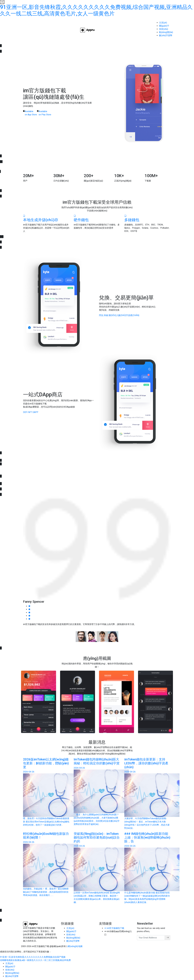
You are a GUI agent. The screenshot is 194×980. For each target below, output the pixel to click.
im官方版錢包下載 (114, 928)
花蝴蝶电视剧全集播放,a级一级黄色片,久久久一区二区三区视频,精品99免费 (35, 960)
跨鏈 (106, 315)
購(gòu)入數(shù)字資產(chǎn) (124, 315)
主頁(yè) (163, 23)
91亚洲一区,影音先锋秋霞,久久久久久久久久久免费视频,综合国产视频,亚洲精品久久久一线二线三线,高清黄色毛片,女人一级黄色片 (96, 10)
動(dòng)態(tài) (166, 32)
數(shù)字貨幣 (166, 35)
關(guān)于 (164, 26)
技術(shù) (164, 29)
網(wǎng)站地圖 (75, 946)
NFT (30, 412)
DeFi (25, 412)
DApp (35, 412)
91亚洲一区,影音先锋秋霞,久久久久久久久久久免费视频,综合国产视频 (33, 957)
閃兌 (101, 315)
